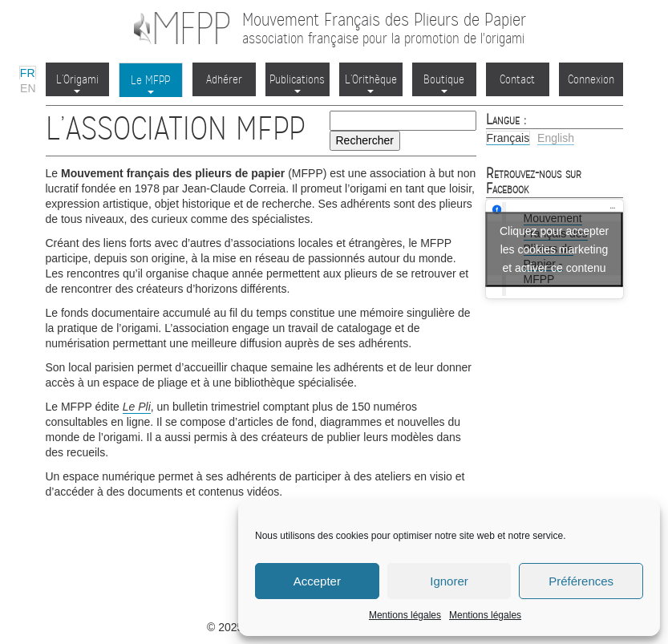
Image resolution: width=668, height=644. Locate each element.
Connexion (591, 79)
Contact (517, 79)
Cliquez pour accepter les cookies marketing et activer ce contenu (554, 249)
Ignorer (449, 581)
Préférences (581, 581)
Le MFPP (150, 83)
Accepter (317, 581)
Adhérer (224, 79)
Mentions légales (405, 615)
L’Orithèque (371, 83)
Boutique (444, 83)
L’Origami (77, 83)
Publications (297, 83)
